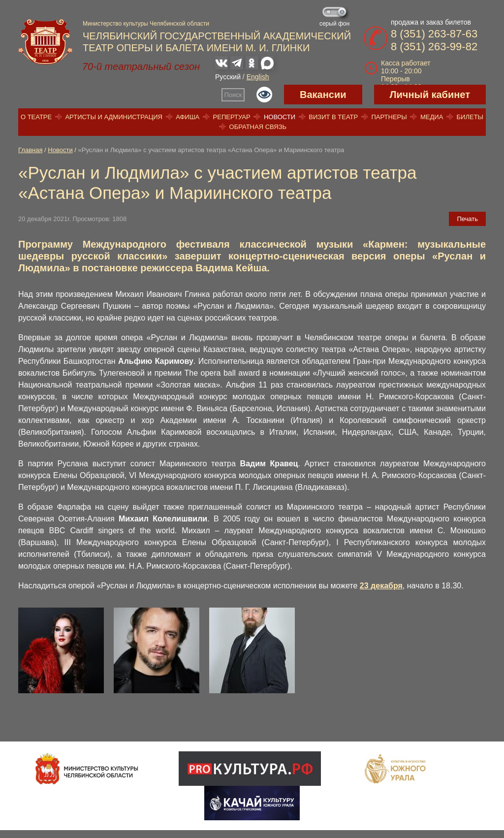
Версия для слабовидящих (264, 95)
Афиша (188, 117)
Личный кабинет (430, 95)
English (258, 77)
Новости (280, 117)
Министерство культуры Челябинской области (146, 24)
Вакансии (323, 95)
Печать (467, 219)
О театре (36, 117)
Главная (30, 150)
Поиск (233, 95)
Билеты (470, 117)
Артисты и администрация (114, 117)
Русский (228, 77)
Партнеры (389, 117)
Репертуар (232, 117)
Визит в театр (333, 117)
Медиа (432, 117)
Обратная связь (258, 127)
